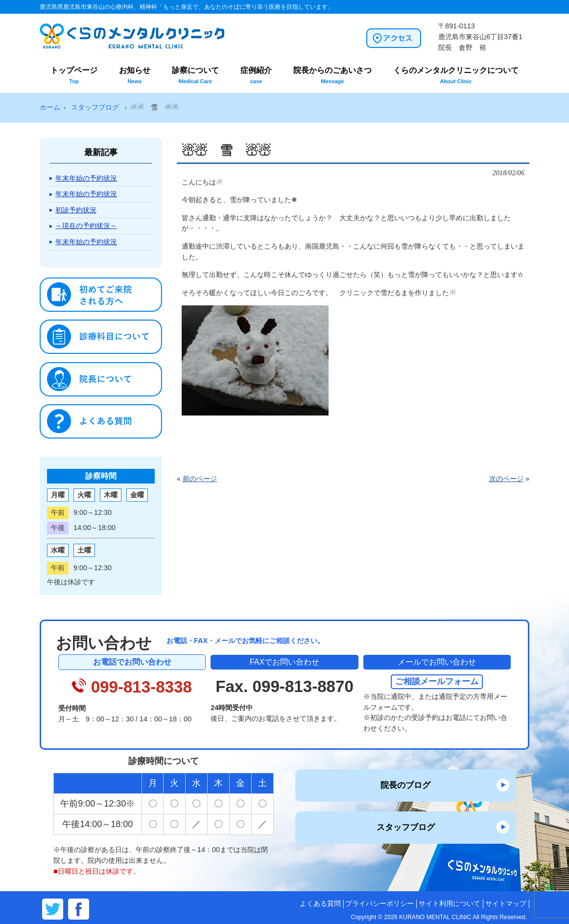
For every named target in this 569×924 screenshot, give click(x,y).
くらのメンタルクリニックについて (456, 75)
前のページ (200, 479)
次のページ (506, 479)
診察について (195, 75)
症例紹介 (256, 75)
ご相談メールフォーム (437, 681)
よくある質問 (320, 904)
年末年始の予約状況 (86, 178)
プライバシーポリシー (379, 904)
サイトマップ (506, 904)
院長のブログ (405, 785)
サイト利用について (450, 904)
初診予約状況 (76, 210)
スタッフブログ (406, 827)
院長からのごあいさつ (332, 75)
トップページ (74, 75)
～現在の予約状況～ (86, 226)
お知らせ (135, 75)
